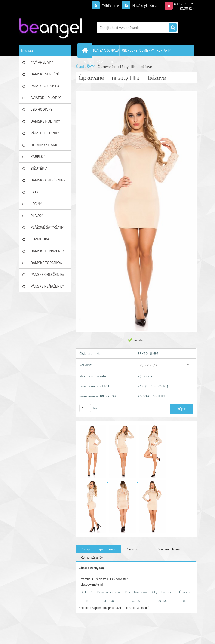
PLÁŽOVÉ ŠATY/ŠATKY (48, 227)
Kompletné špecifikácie (98, 549)
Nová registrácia (144, 6)
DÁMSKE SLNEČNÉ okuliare (45, 76)
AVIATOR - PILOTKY (46, 98)
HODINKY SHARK (44, 145)
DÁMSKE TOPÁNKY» (46, 263)
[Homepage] (86, 50)
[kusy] (85, 408)
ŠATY (34, 192)
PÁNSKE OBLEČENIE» (47, 274)
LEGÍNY (36, 204)
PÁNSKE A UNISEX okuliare (45, 87)
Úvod (80, 67)
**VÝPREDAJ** (42, 62)
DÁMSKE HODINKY (45, 121)
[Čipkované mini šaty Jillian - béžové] (93, 426)
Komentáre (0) (92, 557)
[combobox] (164, 365)
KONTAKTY (164, 50)
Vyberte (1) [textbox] (148, 365)
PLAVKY (37, 215)
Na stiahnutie (137, 549)
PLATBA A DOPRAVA (106, 50)
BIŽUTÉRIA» (40, 168)
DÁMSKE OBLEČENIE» (48, 180)
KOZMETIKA (40, 239)
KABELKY (38, 156)
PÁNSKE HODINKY (45, 133)
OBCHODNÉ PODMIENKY (138, 50)
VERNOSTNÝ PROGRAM (99, 62)
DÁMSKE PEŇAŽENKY (48, 251)
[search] (173, 28)
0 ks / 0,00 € (184, 4)
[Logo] (51, 28)
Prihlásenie (110, 6)
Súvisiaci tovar (169, 549)
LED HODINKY (41, 109)
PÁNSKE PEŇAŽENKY (47, 286)
